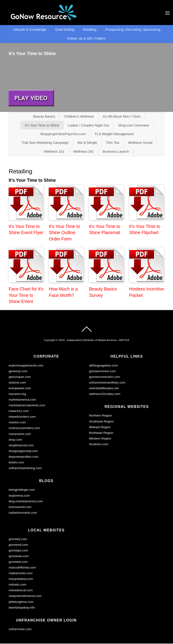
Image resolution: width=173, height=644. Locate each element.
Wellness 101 (54, 152)
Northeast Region (101, 433)
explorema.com (19, 496)
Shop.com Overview (134, 125)
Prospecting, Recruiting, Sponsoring (133, 30)
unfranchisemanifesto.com (107, 383)
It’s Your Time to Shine (42, 125)
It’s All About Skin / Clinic (122, 117)
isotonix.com (17, 383)
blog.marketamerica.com (26, 502)
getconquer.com (20, 377)
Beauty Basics (44, 117)
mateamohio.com (21, 574)
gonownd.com (18, 545)
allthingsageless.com (103, 366)
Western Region (100, 439)
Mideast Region (100, 428)
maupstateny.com (21, 579)
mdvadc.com (18, 585)
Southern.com (99, 445)
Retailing (90, 30)
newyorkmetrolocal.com (25, 597)
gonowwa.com (19, 557)
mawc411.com (19, 411)
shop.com (15, 440)
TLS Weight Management (114, 134)
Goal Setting (65, 30)
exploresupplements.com (26, 366)
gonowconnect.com (102, 372)
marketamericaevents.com (27, 406)
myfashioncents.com (23, 513)
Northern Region (100, 416)
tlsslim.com (16, 463)
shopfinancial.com (21, 446)
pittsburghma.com (21, 602)
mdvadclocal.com (21, 591)
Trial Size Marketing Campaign (45, 143)
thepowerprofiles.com (23, 457)
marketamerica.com (22, 400)
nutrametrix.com (20, 434)
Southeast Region (101, 422)
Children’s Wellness (79, 117)
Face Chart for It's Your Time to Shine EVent (26, 296)
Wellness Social (140, 143)
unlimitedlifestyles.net (104, 389)
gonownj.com (18, 539)
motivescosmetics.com (24, 429)
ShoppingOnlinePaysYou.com (63, 134)
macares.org (17, 394)
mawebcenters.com (22, 417)
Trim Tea (113, 143)
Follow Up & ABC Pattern (86, 38)
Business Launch (116, 152)
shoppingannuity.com (23, 451)
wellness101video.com (105, 394)
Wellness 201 (84, 152)
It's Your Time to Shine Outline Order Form (64, 233)
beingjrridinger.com (22, 490)
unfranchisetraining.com (25, 468)
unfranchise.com (20, 630)
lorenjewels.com (20, 389)
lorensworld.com (20, 507)
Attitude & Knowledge (30, 30)
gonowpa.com (18, 551)
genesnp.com (18, 372)
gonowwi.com (18, 562)
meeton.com (17, 423)
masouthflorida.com (22, 568)
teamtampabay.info (22, 608)
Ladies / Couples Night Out (89, 125)
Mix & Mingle (87, 143)
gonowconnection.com (104, 377)
